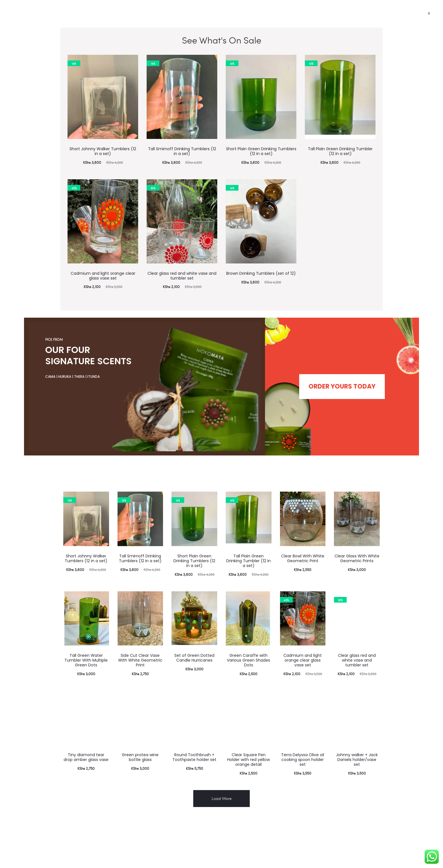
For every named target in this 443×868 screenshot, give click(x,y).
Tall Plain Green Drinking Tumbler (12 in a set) (340, 151)
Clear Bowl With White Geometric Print (303, 552)
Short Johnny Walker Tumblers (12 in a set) (103, 151)
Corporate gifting (88, 14)
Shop (122, 14)
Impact (53, 14)
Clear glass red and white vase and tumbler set (182, 276)
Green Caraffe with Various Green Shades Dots (248, 654)
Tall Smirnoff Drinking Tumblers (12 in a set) (182, 151)
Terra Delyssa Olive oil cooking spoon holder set (303, 753)
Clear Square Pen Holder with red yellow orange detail (248, 753)
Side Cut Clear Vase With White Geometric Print (140, 654)
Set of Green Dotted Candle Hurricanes (194, 651)
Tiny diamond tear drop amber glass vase (86, 751)
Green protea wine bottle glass (140, 751)
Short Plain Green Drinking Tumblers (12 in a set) (261, 151)
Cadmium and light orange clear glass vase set (103, 276)
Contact (147, 14)
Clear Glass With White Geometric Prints (357, 552)
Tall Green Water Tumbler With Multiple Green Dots (86, 654)
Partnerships (23, 14)
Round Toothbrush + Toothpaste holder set (194, 751)
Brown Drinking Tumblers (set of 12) (261, 273)
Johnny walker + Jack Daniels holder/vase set (357, 753)
